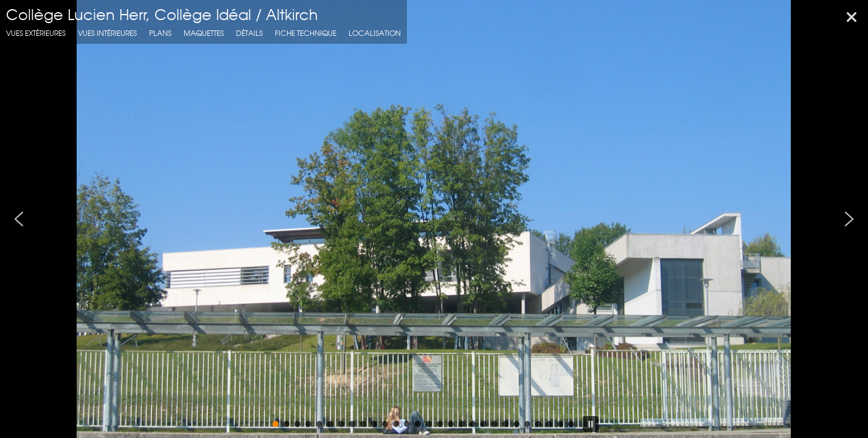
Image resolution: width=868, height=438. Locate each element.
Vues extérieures (36, 33)
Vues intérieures (107, 33)
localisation (375, 33)
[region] (434, 219)
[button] (19, 219)
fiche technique (306, 33)
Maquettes (204, 33)
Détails (249, 33)
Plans (160, 33)
